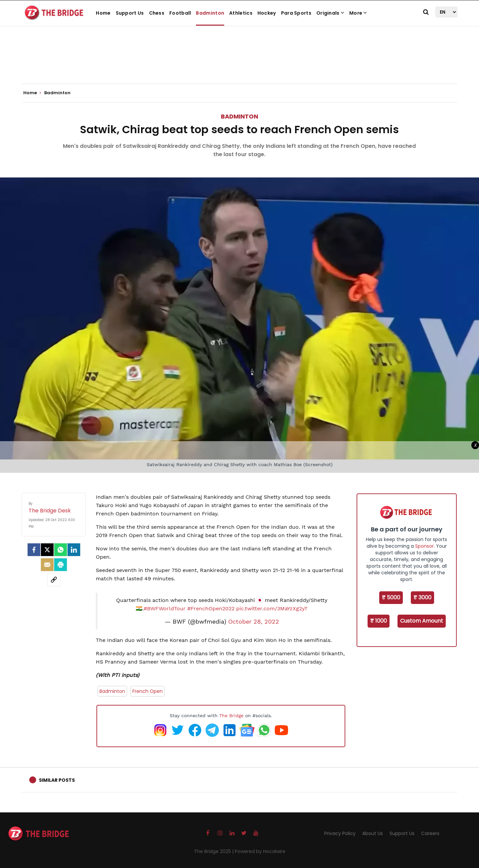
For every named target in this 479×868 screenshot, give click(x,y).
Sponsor (424, 546)
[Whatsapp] (61, 550)
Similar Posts (57, 780)
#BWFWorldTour (165, 608)
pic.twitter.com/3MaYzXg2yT (272, 608)
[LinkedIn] (74, 550)
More (358, 13)
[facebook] (34, 550)
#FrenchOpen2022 (211, 608)
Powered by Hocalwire (260, 851)
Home (103, 13)
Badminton (210, 13)
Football (180, 13)
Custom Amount (422, 621)
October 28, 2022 (254, 622)
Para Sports (296, 13)
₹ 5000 (391, 597)
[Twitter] (47, 550)
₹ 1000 (379, 621)
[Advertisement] (239, 63)
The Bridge (231, 716)
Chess (157, 13)
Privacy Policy (340, 833)
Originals (330, 13)
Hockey (267, 13)
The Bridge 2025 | (214, 851)
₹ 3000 (422, 597)
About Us (373, 833)
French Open (148, 691)
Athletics (241, 13)
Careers (430, 833)
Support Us (130, 13)
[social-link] (54, 580)
